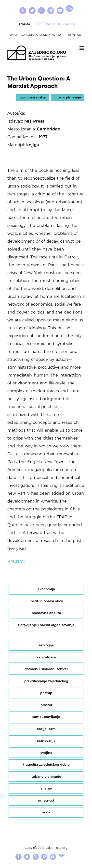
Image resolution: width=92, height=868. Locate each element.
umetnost (46, 800)
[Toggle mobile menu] (82, 48)
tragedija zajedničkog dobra (46, 764)
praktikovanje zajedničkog (46, 681)
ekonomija (46, 589)
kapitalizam (46, 657)
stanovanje (46, 741)
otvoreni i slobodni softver (46, 669)
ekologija (46, 645)
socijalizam (46, 729)
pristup (46, 693)
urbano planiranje (68, 97)
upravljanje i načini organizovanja (46, 625)
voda (46, 812)
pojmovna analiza (33, 97)
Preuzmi (16, 561)
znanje (46, 788)
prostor (46, 705)
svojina (46, 753)
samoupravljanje (46, 717)
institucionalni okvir (46, 601)
